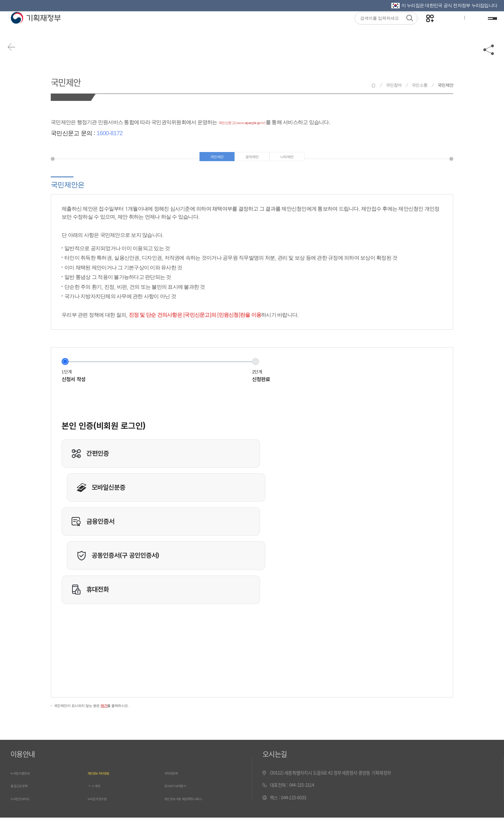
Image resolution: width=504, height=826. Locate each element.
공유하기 (489, 57)
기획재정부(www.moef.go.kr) (36, 29)
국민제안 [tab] (211, 159)
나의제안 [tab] (294, 159)
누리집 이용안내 (25, 782)
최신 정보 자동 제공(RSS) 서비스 (193, 807)
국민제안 (73, 80)
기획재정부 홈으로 (373, 85)
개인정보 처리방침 (104, 782)
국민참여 (394, 85)
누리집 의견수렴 (102, 807)
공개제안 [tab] (252, 159)
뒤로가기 (17, 57)
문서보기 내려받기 (181, 794)
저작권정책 (174, 782)
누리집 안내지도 (25, 807)
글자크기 (446, 28)
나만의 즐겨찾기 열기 (424, 29)
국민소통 (419, 85)
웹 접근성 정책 (23, 794)
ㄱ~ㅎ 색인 (97, 794)
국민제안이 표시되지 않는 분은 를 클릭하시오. (110, 714)
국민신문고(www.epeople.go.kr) (255, 122)
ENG (468, 28)
